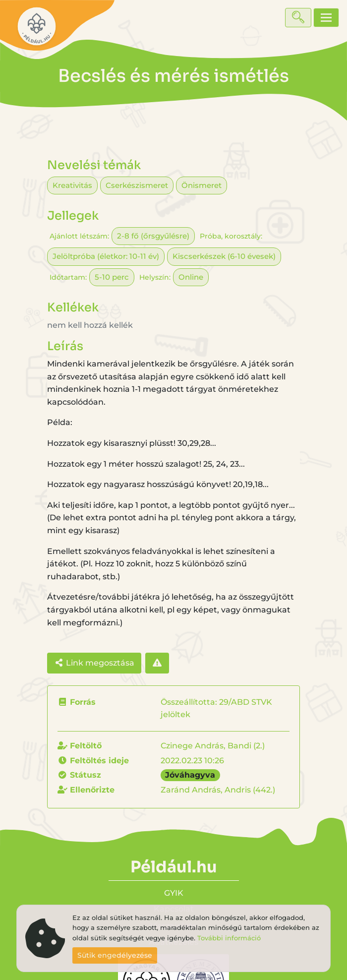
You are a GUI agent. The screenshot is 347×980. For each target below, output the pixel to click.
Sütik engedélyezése (115, 955)
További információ (229, 938)
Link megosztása (94, 663)
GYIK (174, 893)
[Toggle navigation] (326, 18)
